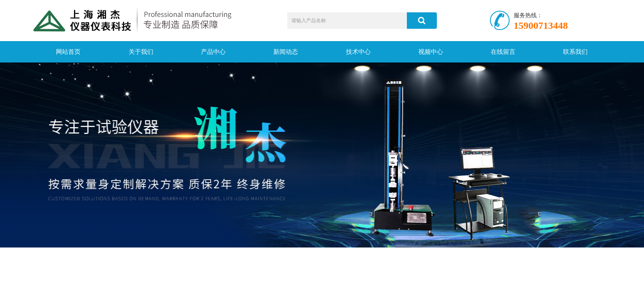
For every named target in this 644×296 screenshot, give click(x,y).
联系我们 (575, 52)
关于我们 (141, 52)
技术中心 (358, 52)
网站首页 (68, 52)
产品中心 (213, 52)
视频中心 (431, 52)
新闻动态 (286, 52)
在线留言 (503, 52)
